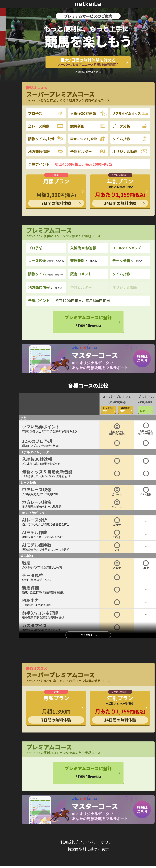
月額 (126, 409)
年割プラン (120, 192)
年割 (108, 409)
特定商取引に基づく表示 (88, 849)
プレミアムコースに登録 (88, 321)
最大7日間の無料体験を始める (88, 62)
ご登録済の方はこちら (88, 72)
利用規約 (68, 842)
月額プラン (56, 192)
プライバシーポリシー (97, 842)
